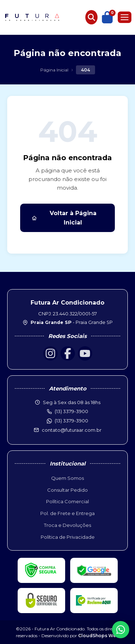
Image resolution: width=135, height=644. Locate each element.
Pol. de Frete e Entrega (67, 513)
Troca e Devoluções (67, 525)
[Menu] (125, 17)
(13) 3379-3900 (71, 421)
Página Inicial (54, 70)
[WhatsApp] (121, 630)
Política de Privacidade (68, 537)
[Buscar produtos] (91, 17)
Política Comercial (67, 501)
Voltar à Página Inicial (64, 218)
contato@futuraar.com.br (72, 430)
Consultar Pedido (67, 490)
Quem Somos (67, 478)
